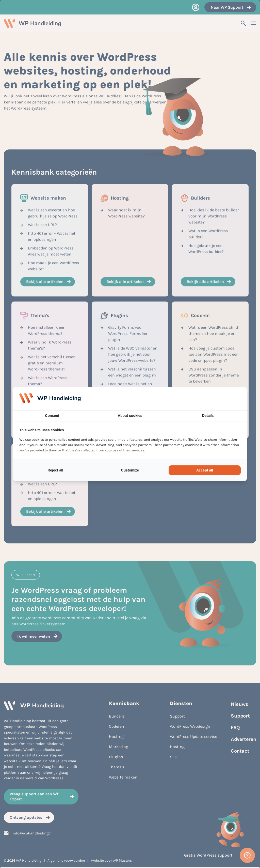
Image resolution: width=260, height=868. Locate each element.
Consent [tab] (52, 416)
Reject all (55, 470)
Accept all (205, 470)
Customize (130, 470)
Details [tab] (208, 416)
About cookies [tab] (130, 416)
